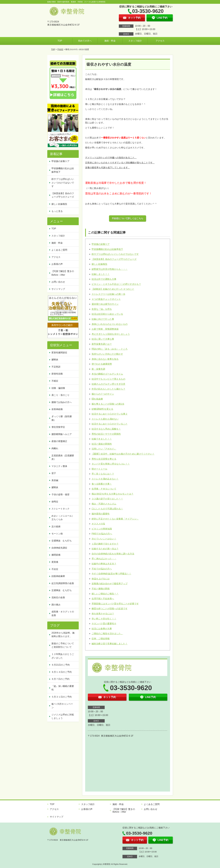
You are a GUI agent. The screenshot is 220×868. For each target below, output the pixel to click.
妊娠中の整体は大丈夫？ (104, 564)
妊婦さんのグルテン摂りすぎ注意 (108, 384)
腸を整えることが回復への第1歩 (108, 404)
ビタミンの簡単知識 (102, 529)
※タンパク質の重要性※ (104, 624)
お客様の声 (57, 264)
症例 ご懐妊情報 (101, 639)
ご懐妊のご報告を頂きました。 (107, 634)
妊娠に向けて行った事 (103, 319)
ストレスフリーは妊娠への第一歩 (108, 294)
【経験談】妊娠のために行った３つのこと (113, 289)
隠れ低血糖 (97, 399)
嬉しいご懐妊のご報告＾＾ (105, 594)
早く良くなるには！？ (103, 474)
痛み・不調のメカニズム (104, 504)
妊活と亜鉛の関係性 (102, 444)
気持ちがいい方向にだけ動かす (107, 354)
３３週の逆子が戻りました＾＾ (107, 499)
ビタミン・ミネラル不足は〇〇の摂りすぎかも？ (116, 284)
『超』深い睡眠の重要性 (63, 688)
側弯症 (55, 502)
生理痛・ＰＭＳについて (104, 489)
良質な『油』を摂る (102, 309)
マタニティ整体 (59, 466)
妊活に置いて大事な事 (103, 339)
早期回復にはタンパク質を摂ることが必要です (115, 604)
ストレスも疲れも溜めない (105, 419)
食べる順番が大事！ (102, 484)
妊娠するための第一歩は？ (105, 549)
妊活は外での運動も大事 (104, 279)
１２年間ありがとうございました (63, 656)
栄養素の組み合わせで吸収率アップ (110, 584)
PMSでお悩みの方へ (102, 534)
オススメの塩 (98, 524)
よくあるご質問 (59, 250)
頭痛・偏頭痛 (58, 388)
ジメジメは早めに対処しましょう (63, 716)
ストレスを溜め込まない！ (105, 479)
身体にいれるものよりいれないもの (110, 324)
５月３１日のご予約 (62, 697)
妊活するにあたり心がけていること (110, 424)
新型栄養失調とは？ (102, 344)
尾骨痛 (55, 562)
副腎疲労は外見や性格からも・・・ (110, 269)
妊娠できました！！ (102, 439)
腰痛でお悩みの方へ (62, 402)
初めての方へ (85, 41)
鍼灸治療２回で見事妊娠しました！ (110, 644)
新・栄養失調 (98, 369)
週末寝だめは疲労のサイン (105, 304)
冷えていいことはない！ (104, 539)
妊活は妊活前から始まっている (107, 314)
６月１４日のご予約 (62, 672)
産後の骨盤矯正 (59, 441)
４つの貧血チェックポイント (106, 299)
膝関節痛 (56, 555)
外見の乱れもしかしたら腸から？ (108, 389)
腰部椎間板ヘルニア (62, 434)
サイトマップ (58, 289)
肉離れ (55, 448)
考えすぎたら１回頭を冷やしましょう (111, 334)
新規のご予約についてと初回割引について (63, 645)
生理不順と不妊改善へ (103, 599)
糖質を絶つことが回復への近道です (110, 609)
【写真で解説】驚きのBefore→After (63, 273)
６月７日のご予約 (60, 679)
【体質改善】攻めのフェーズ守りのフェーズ (114, 259)
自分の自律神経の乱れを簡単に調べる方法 (113, 554)
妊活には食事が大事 (102, 629)
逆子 (54, 473)
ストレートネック (60, 509)
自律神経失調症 (59, 548)
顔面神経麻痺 (58, 576)
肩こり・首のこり (60, 395)
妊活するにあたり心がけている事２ (110, 414)
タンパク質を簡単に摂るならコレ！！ (111, 464)
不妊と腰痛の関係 (101, 589)
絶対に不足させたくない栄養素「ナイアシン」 (115, 519)
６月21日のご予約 (61, 665)
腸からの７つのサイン (103, 394)
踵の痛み (56, 605)
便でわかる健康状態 (102, 364)
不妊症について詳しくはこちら (128, 218)
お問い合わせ (58, 282)
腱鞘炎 (55, 360)
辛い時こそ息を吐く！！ (104, 619)
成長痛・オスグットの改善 (63, 613)
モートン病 (57, 534)
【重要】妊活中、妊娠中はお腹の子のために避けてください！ (123, 454)
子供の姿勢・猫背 (60, 495)
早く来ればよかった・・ (104, 559)
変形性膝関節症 (59, 353)
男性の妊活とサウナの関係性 (106, 434)
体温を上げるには (101, 579)
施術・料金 (110, 41)
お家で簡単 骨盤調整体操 (105, 329)
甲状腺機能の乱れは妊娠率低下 (107, 249)
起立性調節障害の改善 (63, 583)
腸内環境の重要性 (101, 514)
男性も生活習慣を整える (104, 459)
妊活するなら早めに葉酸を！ (106, 429)
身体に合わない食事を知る (105, 359)
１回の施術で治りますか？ (105, 544)
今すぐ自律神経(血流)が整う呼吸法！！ (111, 574)
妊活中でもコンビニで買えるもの (108, 379)
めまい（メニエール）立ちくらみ (63, 518)
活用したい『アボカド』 (104, 449)
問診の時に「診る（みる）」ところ (110, 349)
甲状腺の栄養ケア (101, 244)
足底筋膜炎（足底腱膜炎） (63, 457)
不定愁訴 (56, 367)
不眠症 (55, 381)
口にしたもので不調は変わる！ (107, 509)
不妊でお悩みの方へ (102, 569)
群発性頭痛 (57, 374)
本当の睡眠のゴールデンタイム (107, 374)
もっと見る (57, 211)
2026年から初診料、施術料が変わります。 (63, 635)
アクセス (160, 41)
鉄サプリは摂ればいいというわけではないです (115, 254)
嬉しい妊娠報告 (99, 264)
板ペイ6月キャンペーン (62, 706)
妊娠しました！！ (101, 274)
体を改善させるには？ (103, 614)
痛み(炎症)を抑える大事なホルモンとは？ (113, 494)
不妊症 (60, 49)
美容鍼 (55, 480)
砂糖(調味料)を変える (102, 409)
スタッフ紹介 (135, 41)
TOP (60, 41)
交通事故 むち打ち (62, 541)
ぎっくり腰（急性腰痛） (62, 418)
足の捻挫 (56, 527)
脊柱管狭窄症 (58, 427)
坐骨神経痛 (57, 409)
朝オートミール (99, 469)
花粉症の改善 (58, 597)
